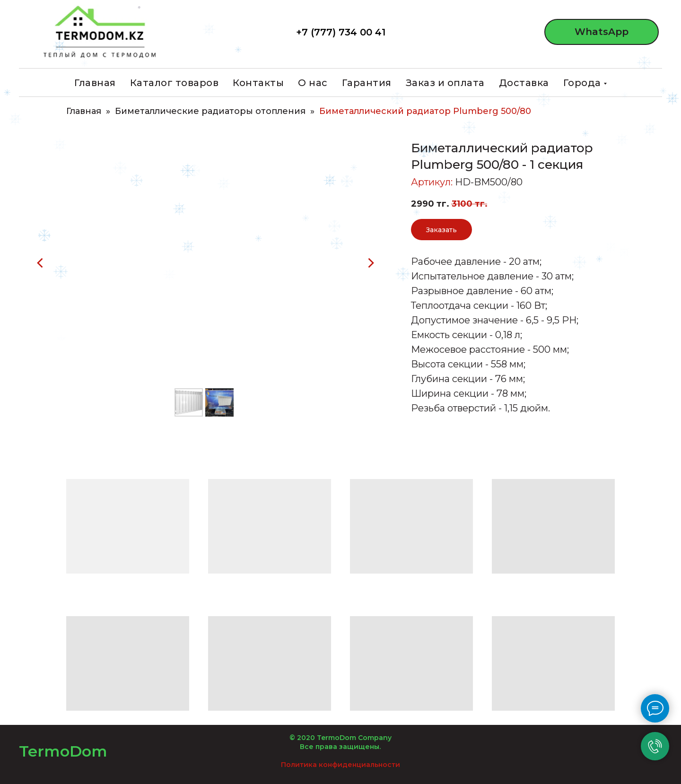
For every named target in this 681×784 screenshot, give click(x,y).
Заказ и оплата (445, 83)
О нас (313, 83)
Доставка (524, 83)
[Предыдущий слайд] (40, 263)
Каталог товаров (175, 83)
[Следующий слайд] (371, 263)
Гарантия (367, 83)
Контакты (258, 83)
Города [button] (582, 83)
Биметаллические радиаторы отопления (210, 111)
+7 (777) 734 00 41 (341, 32)
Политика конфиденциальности (340, 765)
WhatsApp (602, 32)
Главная (95, 83)
